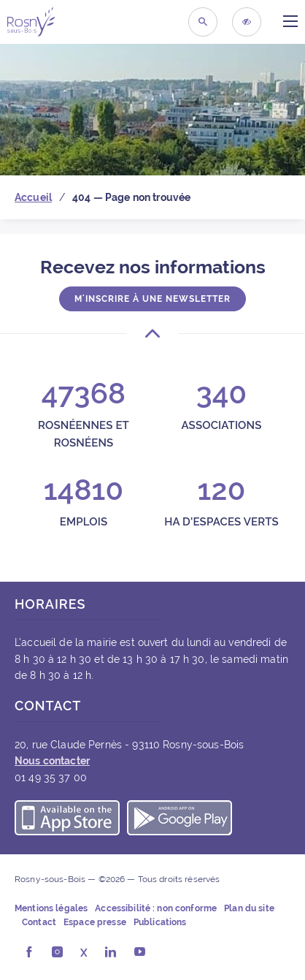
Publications (160, 922)
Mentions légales (51, 908)
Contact (39, 922)
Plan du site (249, 908)
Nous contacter (52, 761)
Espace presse (95, 922)
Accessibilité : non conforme (156, 908)
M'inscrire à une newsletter (152, 299)
